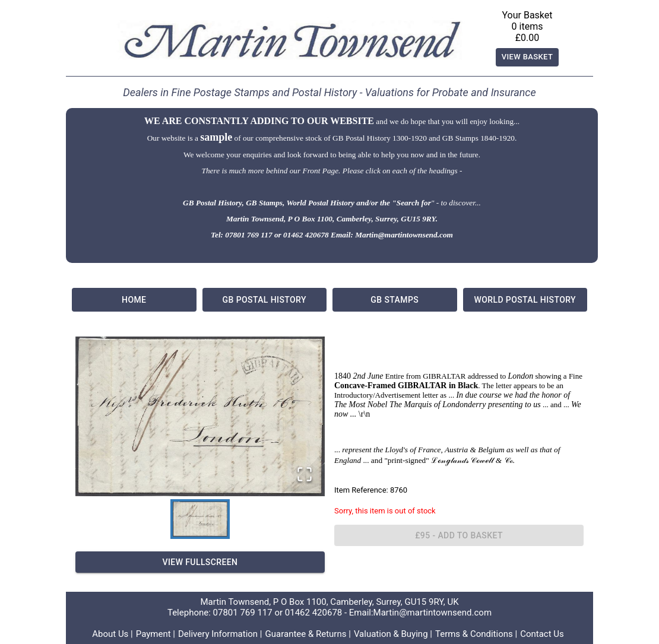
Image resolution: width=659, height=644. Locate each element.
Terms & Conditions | (476, 634)
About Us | (113, 634)
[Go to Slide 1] (200, 519)
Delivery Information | (220, 634)
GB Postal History (265, 300)
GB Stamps (395, 300)
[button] (200, 416)
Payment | (156, 634)
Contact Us (542, 634)
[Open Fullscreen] (305, 475)
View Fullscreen (200, 562)
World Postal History (525, 300)
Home (134, 300)
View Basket (527, 57)
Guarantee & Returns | (308, 634)
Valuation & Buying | (393, 634)
